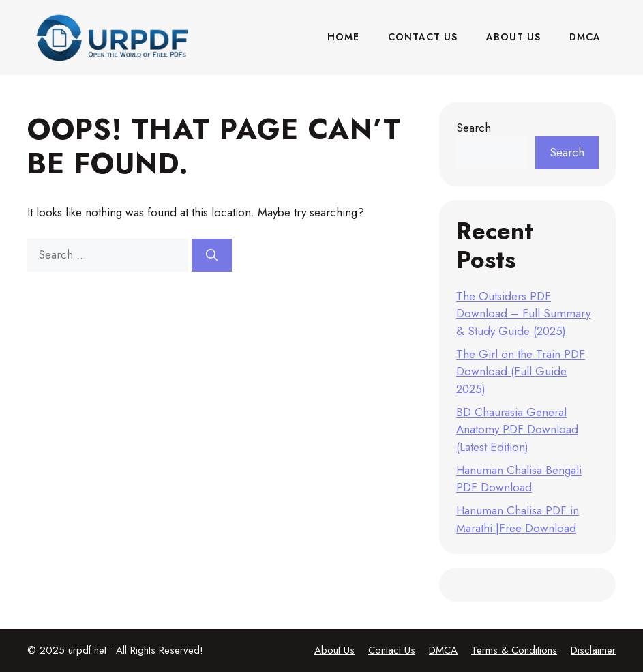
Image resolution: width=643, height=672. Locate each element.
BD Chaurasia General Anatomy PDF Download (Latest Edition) (517, 429)
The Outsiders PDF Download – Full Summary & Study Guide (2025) (523, 313)
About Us (513, 37)
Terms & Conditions (514, 650)
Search (474, 128)
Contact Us (423, 37)
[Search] (212, 255)
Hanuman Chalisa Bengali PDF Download (519, 479)
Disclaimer (593, 650)
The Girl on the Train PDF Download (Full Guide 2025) (521, 371)
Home (343, 37)
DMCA (585, 37)
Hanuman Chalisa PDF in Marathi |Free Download (518, 519)
